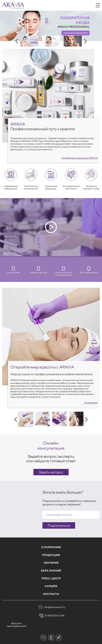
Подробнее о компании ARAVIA (79, 158)
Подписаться (59, 525)
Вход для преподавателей (16, 625)
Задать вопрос (51, 472)
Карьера (51, 586)
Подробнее (91, 403)
